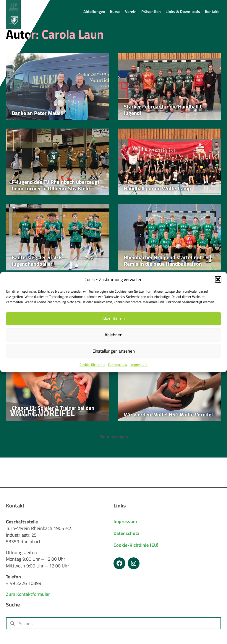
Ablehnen (113, 335)
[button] (218, 279)
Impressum (139, 365)
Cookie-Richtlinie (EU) (136, 545)
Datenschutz (118, 365)
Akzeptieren (113, 318)
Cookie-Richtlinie (92, 365)
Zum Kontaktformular (28, 594)
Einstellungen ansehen (114, 351)
